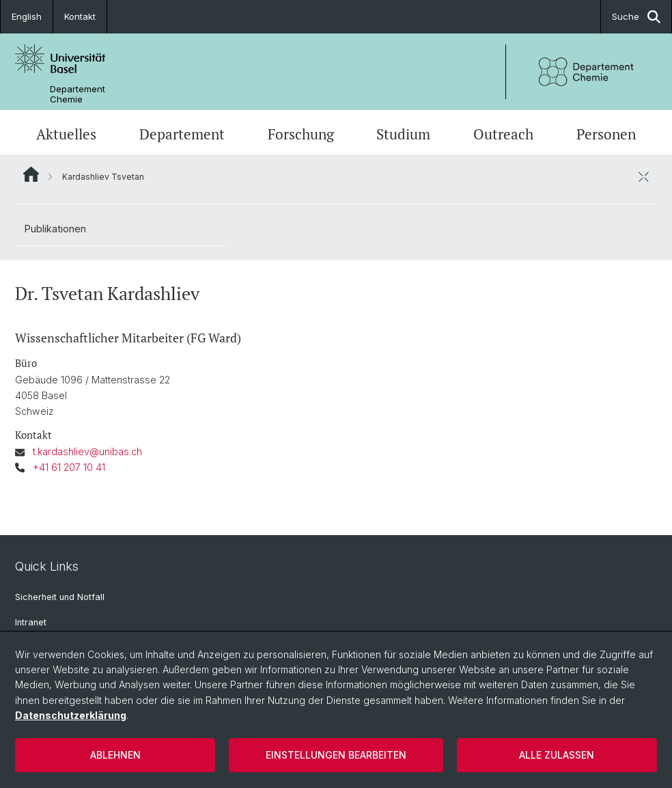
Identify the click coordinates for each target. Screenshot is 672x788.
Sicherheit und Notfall (60, 597)
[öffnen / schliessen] (643, 176)
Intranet (31, 622)
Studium (403, 134)
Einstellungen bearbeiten (336, 755)
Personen (606, 134)
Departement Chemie (78, 94)
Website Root (31, 174)
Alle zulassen (557, 755)
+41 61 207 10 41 (69, 467)
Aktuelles (66, 134)
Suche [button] (636, 17)
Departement (182, 134)
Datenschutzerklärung (71, 715)
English (27, 16)
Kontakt (80, 16)
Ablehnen (115, 755)
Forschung (301, 134)
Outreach (503, 134)
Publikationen (55, 229)
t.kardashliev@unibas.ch (87, 451)
